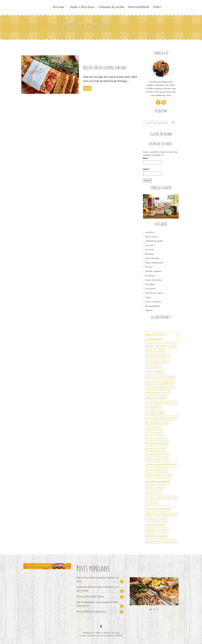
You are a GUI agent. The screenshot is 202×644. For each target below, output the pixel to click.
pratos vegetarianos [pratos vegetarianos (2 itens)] (169, 418)
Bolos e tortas (151, 237)
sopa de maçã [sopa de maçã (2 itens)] (171, 541)
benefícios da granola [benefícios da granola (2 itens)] (155, 351)
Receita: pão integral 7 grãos (90, 596)
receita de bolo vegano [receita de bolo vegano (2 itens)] (155, 449)
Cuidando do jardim (111, 7)
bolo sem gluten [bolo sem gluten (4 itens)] (154, 371)
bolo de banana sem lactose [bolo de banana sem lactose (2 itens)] (157, 361)
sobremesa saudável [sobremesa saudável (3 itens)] (156, 525)
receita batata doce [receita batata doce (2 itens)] (154, 428)
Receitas (60, 7)
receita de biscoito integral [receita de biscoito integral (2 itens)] (157, 443)
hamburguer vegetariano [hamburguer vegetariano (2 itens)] (156, 398)
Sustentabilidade (139, 7)
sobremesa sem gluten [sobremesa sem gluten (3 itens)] (157, 530)
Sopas (148, 297)
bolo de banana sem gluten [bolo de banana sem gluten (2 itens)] (157, 356)
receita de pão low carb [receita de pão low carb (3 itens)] (157, 454)
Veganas (149, 310)
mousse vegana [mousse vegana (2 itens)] (152, 403)
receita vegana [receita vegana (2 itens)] (152, 503)
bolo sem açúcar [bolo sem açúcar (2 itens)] (153, 366)
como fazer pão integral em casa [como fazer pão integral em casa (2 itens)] (160, 387)
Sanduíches (150, 276)
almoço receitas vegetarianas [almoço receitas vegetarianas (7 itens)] (156, 337)
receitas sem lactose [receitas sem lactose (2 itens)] (154, 488)
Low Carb (150, 245)
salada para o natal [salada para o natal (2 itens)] (169, 514)
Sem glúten (150, 284)
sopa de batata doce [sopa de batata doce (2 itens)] (154, 541)
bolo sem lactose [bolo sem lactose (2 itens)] (153, 377)
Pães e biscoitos (152, 258)
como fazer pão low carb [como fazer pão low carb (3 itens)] (158, 392)
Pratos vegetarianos (154, 263)
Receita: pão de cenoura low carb (104, 67)
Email (146, 169)
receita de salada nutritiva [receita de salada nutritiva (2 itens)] (157, 470)
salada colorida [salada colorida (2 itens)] (152, 514)
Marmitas (150, 254)
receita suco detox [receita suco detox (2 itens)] (154, 493)
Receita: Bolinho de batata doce (92, 611)
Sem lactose (151, 289)
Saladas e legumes (153, 271)
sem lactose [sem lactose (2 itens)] (163, 520)
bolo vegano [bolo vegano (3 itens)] (168, 377)
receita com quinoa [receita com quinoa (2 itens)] (154, 433)
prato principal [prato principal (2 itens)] (152, 418)
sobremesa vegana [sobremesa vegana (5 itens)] (156, 536)
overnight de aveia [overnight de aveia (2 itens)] (169, 403)
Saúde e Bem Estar (82, 7)
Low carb (149, 250)
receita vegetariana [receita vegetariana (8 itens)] (158, 509)
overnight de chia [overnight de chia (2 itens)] (153, 408)
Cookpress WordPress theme (91, 636)
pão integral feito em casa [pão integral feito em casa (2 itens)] (157, 423)
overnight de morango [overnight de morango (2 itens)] (155, 413)
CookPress (118, 636)
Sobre (157, 7)
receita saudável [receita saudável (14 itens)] (158, 481)
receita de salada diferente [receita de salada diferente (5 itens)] (161, 465)
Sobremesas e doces (154, 293)
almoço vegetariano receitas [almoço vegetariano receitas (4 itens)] (160, 345)
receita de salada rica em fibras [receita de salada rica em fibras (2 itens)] (159, 475)
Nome (146, 158)
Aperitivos (150, 232)
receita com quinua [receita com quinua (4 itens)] (156, 438)
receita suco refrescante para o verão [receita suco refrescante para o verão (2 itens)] (162, 498)
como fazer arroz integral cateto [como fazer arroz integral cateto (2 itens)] (160, 382)
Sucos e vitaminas (153, 302)
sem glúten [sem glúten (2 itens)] (151, 520)
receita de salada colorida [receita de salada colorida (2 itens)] (157, 459)
